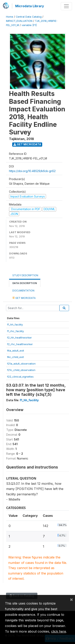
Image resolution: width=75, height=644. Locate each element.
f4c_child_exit (15, 357)
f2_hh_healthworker (19, 338)
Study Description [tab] (25, 275)
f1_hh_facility (15, 325)
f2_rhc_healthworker (20, 344)
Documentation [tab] (23, 291)
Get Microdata (27, 144)
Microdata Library (30, 6)
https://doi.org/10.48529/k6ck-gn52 (32, 171)
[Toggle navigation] (66, 6)
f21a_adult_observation (21, 364)
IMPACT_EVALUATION (19, 21)
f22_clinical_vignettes (20, 377)
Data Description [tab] (25, 283)
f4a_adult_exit (15, 351)
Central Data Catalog (29, 17)
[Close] (71, 599)
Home (10, 17)
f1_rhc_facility (15, 331)
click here (59, 631)
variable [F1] (29, 25)
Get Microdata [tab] (24, 298)
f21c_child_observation (21, 370)
